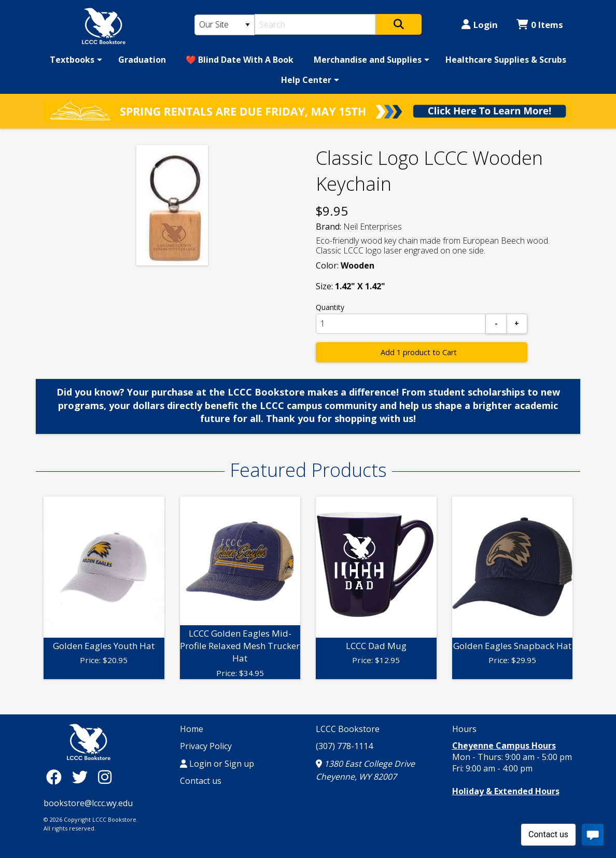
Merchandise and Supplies (368, 60)
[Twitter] (82, 777)
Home (192, 729)
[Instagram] (105, 777)
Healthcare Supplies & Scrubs (506, 60)
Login (480, 25)
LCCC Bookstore (348, 729)
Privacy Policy (206, 746)
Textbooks (72, 60)
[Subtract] (496, 324)
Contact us (201, 781)
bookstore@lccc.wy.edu (88, 803)
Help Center (306, 80)
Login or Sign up (217, 764)
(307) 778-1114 (344, 746)
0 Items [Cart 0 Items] (540, 25)
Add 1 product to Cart (419, 352)
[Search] (316, 24)
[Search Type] (225, 25)
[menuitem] (74, 60)
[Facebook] (57, 777)
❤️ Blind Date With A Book (240, 60)
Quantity (330, 307)
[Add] (517, 324)
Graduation (142, 60)
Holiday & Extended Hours (506, 791)
